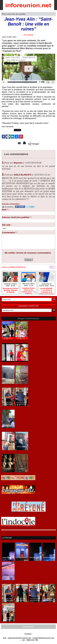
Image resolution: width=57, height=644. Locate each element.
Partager (34, 144)
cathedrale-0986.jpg (49, 557)
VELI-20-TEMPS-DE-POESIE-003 (8, 403)
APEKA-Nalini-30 (22, 447)
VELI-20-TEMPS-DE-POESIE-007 (8, 619)
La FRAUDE (7, 538)
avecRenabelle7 (8, 358)
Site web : (7, 225)
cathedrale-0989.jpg (8, 557)
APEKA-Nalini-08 (8, 447)
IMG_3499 (8, 380)
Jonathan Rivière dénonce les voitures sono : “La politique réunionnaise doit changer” (29, 290)
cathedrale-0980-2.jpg (8, 578)
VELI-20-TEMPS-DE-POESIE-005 (22, 403)
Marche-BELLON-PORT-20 (8, 425)
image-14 (8, 469)
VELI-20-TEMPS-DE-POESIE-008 (22, 600)
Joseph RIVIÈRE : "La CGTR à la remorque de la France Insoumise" (47, 290)
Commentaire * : (10, 233)
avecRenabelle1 (22, 358)
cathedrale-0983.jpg (35, 557)
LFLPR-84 (22, 336)
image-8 (22, 469)
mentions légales (28, 627)
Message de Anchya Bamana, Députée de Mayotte (10, 290)
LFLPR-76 (8, 336)
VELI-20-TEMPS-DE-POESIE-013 (49, 600)
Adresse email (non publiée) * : (17, 217)
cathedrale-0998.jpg (22, 557)
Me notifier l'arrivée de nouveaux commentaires (28, 253)
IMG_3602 (22, 380)
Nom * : (6, 210)
